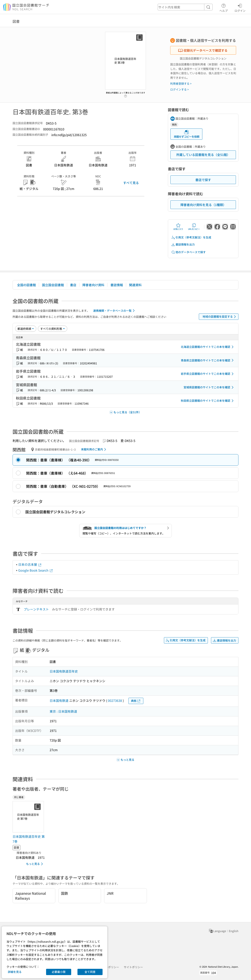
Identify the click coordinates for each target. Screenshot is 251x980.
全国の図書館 (26, 285)
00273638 (115, 700)
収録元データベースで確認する (203, 50)
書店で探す (203, 180)
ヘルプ (224, 7)
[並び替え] (26, 329)
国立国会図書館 (53, 285)
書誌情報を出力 (183, 244)
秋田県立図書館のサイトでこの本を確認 (208, 401)
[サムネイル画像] (29, 817)
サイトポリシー (133, 967)
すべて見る (131, 183)
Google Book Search (36, 570)
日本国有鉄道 (59, 700)
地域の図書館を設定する (220, 317)
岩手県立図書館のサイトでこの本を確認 (208, 374)
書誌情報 (117, 285)
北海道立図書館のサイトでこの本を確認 (208, 347)
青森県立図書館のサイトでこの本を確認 (208, 360)
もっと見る (35, 864)
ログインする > (180, 89)
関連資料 (135, 285)
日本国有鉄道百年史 (64, 671)
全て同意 (90, 972)
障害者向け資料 (93, 285)
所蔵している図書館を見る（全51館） (203, 155)
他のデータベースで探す (188, 252)
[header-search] (185, 7)
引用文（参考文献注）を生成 (191, 237)
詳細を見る (15, 972)
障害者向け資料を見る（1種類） (203, 205)
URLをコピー (194, 227)
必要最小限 (59, 972)
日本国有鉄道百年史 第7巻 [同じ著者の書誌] (29, 839)
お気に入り (178, 227)
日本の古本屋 (30, 564)
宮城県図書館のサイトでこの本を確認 (209, 387)
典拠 (136, 701)
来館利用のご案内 (94, 449)
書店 (73, 285)
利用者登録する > (181, 83)
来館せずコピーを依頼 (186, 134)
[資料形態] (53, 329)
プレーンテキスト (36, 609)
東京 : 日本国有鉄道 (63, 711)
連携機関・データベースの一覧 (115, 311)
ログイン (240, 7)
